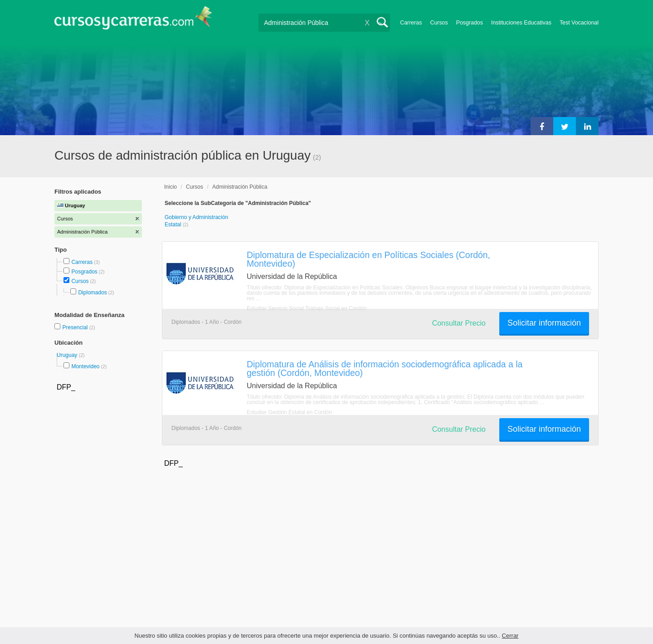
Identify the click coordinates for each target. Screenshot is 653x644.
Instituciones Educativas (521, 23)
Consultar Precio (459, 323)
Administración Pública (240, 187)
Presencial (76, 327)
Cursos (439, 23)
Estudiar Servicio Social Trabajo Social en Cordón (307, 308)
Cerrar (510, 636)
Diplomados (92, 293)
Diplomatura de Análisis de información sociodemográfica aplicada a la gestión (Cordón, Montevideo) (385, 368)
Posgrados (470, 23)
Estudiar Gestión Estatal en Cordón (289, 412)
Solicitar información (544, 323)
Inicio (171, 187)
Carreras (411, 23)
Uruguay (68, 355)
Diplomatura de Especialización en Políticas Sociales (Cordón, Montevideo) (368, 259)
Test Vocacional (579, 23)
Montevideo (85, 366)
